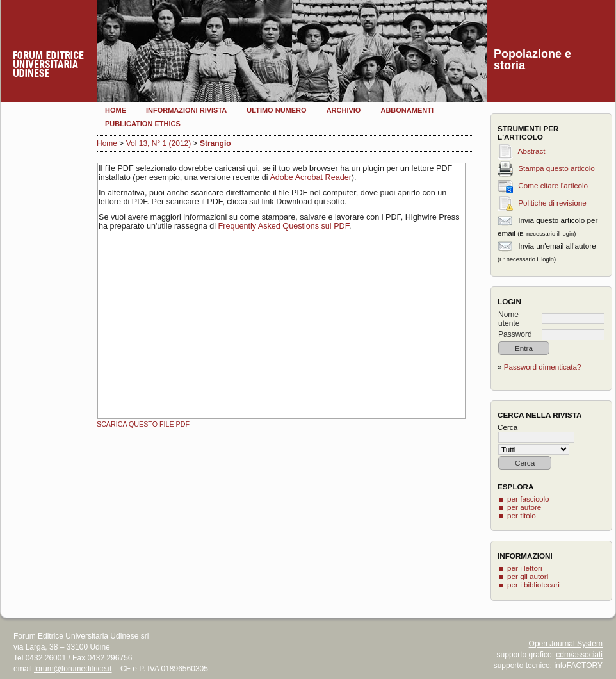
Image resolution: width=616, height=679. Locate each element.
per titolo (522, 515)
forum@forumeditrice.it (73, 669)
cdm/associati (579, 655)
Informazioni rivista (186, 110)
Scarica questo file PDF (143, 424)
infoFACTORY (578, 666)
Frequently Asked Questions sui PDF (284, 226)
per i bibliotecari (533, 585)
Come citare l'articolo (553, 185)
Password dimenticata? (543, 367)
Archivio (344, 110)
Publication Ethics (143, 124)
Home (116, 110)
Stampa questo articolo (556, 168)
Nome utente (509, 319)
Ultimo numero (276, 110)
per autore (524, 507)
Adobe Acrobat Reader (310, 177)
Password (515, 334)
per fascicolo (528, 499)
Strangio (215, 143)
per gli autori (528, 576)
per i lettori (525, 568)
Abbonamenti (407, 110)
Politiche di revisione (552, 203)
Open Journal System (566, 644)
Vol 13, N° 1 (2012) (159, 143)
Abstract (532, 151)
